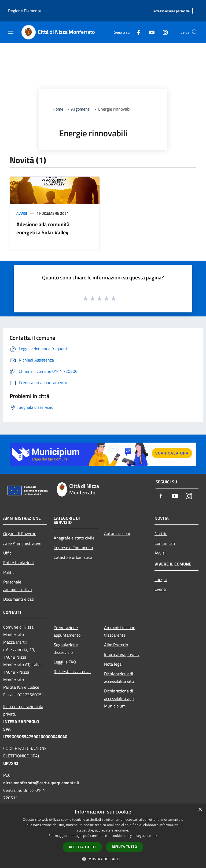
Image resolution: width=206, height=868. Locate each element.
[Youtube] (150, 32)
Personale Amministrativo (17, 586)
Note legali (114, 664)
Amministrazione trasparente (120, 631)
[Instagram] (163, 32)
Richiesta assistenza (72, 672)
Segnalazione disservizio (66, 648)
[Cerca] (195, 32)
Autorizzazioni (117, 533)
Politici (9, 572)
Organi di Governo (20, 534)
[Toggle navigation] (11, 32)
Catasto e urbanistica (73, 557)
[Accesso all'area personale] (172, 11)
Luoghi (161, 579)
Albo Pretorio (116, 645)
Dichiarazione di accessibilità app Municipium (119, 698)
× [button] (200, 810)
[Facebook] (136, 32)
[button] (103, 859)
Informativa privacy (122, 654)
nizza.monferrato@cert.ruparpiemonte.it (41, 783)
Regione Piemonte (25, 11)
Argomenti (81, 109)
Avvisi (22, 213)
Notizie (161, 534)
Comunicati (165, 543)
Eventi (160, 589)
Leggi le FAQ (65, 662)
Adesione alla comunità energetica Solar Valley (43, 228)
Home (58, 109)
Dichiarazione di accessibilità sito (119, 677)
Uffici (8, 553)
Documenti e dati (19, 599)
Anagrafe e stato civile (74, 538)
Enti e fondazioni (19, 563)
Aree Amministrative (22, 543)
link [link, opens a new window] (155, 836)
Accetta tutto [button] (82, 847)
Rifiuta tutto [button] (125, 847)
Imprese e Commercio (73, 548)
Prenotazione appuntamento (67, 631)
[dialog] (103, 836)
